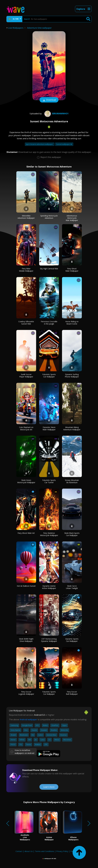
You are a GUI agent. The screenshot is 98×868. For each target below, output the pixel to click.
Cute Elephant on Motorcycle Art (26, 428)
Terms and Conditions (44, 851)
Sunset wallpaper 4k (64, 144)
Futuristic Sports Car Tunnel (49, 481)
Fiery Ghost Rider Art (26, 533)
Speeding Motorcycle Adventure (49, 217)
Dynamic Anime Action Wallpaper (49, 587)
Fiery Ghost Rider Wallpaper (72, 270)
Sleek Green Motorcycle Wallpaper (26, 481)
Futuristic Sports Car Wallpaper (49, 376)
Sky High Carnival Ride (49, 269)
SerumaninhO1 (56, 114)
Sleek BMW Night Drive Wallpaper (26, 640)
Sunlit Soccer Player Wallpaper (26, 376)
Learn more (49, 787)
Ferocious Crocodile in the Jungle (49, 323)
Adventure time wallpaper (39, 28)
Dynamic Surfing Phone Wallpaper (72, 376)
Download (49, 100)
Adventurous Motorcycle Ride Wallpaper (72, 218)
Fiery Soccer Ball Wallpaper (72, 693)
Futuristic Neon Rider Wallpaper (49, 428)
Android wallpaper (28, 719)
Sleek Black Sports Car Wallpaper (72, 534)
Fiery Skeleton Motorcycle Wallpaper (49, 534)
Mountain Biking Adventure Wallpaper (72, 428)
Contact (19, 851)
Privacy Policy (62, 851)
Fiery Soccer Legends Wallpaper (26, 693)
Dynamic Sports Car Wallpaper (72, 640)
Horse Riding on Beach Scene (72, 323)
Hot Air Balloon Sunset (26, 586)
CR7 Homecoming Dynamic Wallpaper (49, 640)
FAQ (72, 851)
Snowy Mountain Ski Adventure (72, 481)
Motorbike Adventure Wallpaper (26, 217)
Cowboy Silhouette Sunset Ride (26, 323)
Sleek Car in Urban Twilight (72, 587)
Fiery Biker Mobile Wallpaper (26, 270)
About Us (29, 851)
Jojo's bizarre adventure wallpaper (40, 144)
